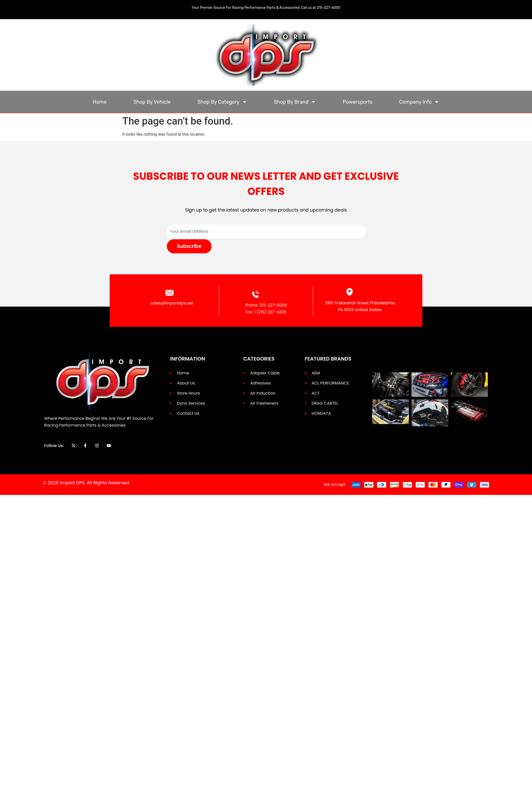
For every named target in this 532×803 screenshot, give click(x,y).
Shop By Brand (295, 102)
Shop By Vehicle (152, 102)
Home (100, 102)
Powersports (358, 102)
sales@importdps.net (172, 303)
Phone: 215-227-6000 (266, 305)
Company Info (419, 102)
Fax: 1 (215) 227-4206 (266, 312)
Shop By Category (222, 102)
